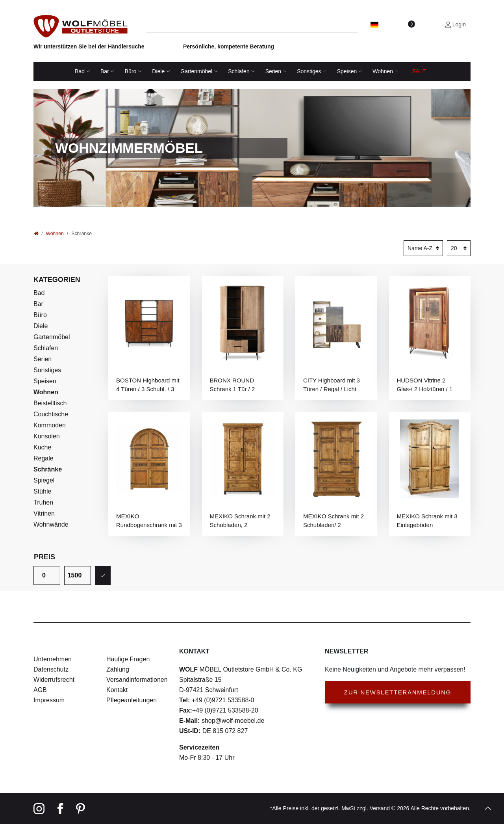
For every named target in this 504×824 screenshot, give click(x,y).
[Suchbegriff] (247, 25)
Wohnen (383, 71)
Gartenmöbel (196, 71)
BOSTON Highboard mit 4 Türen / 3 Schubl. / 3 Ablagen (148, 384)
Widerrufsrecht (54, 680)
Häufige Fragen (128, 659)
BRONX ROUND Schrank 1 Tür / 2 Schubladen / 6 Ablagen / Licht (243, 384)
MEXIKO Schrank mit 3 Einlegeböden (427, 520)
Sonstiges (309, 71)
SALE (419, 71)
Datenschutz (51, 669)
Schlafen (239, 71)
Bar (105, 71)
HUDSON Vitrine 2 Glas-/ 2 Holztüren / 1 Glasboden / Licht (425, 384)
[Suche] (353, 25)
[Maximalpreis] (78, 575)
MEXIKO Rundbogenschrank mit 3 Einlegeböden (149, 520)
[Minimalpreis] (47, 575)
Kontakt (117, 690)
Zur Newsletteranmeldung (398, 692)
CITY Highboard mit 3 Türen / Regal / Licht (332, 384)
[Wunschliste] (411, 24)
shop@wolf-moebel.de (232, 721)
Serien (273, 71)
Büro (131, 71)
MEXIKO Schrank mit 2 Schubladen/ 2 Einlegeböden (334, 520)
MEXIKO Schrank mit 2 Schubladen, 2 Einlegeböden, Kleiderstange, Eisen (240, 520)
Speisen (347, 71)
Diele (158, 71)
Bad (80, 71)
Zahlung (118, 669)
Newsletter (346, 651)
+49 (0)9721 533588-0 (222, 700)
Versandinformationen (137, 680)
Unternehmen (53, 659)
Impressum (49, 700)
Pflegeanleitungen (132, 700)
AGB (40, 690)
